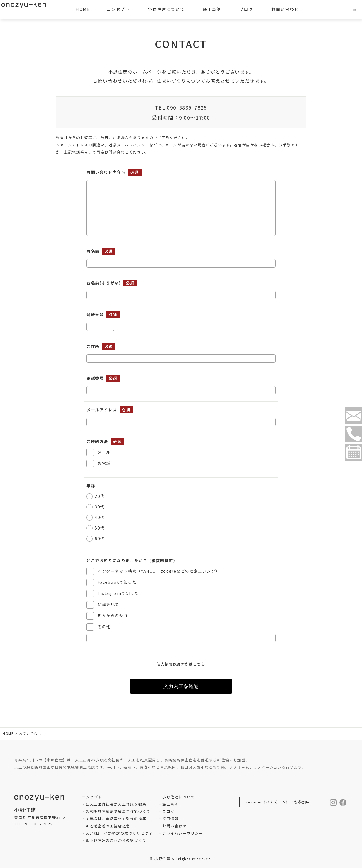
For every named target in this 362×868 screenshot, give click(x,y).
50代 (100, 528)
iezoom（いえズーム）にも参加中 (278, 802)
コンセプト (118, 9)
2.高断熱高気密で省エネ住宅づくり (118, 811)
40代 (100, 517)
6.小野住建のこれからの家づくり (116, 840)
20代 (100, 496)
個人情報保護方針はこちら (181, 664)
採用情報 (170, 819)
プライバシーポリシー (183, 833)
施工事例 (170, 804)
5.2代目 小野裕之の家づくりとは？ (119, 833)
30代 (100, 507)
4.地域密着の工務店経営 (108, 826)
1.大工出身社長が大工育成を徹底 (116, 804)
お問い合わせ (175, 826)
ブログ (168, 811)
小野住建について (179, 797)
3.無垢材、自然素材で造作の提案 (116, 819)
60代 (100, 538)
